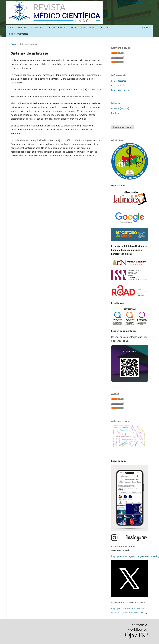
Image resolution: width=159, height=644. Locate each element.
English (115, 113)
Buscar (146, 28)
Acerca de (87, 28)
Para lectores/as (119, 81)
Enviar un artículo (122, 127)
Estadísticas (37, 28)
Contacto (103, 28)
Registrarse (138, 2)
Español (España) (120, 108)
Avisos (73, 28)
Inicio (13, 44)
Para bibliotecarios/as (121, 90)
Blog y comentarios (18, 34)
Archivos (22, 28)
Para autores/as (118, 85)
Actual (10, 28)
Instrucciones (56, 28)
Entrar (150, 2)
